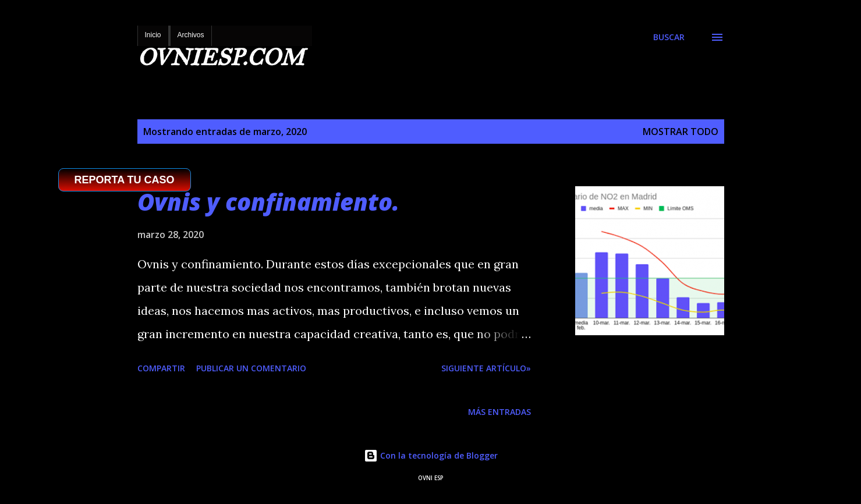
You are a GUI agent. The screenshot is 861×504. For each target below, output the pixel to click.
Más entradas (499, 412)
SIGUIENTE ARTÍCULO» (486, 368)
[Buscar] (669, 37)
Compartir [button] (161, 368)
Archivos (191, 35)
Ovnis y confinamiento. (268, 202)
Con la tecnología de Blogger (431, 455)
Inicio (153, 35)
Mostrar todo (681, 132)
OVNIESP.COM (221, 57)
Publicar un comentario (251, 368)
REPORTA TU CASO (125, 180)
